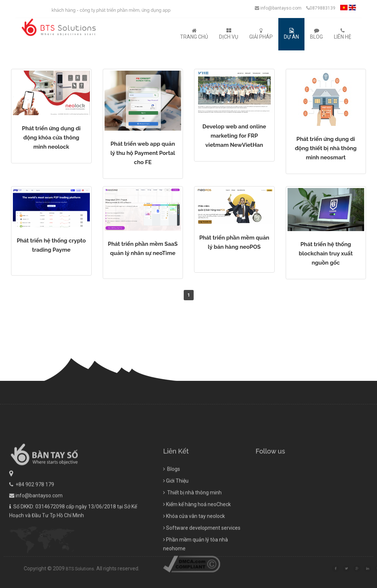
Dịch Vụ (229, 34)
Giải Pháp (261, 34)
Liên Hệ (343, 34)
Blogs (172, 501)
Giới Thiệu (176, 513)
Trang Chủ (194, 34)
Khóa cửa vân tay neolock (194, 548)
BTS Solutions (112, 569)
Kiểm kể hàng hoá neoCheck (197, 536)
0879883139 (321, 8)
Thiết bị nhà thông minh (192, 524)
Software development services (202, 560)
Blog (316, 34)
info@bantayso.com (278, 8)
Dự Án (291, 34)
